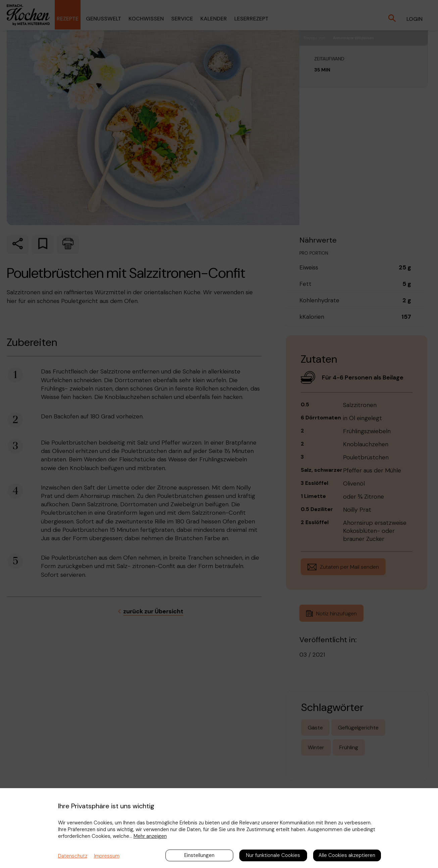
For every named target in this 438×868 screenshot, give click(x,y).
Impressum (107, 856)
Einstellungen (199, 855)
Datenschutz (73, 856)
